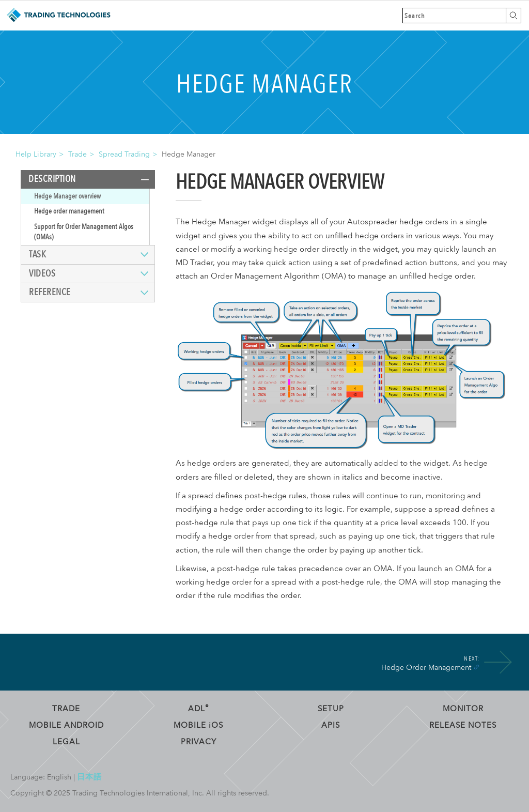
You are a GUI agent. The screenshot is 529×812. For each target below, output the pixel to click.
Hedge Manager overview (67, 196)
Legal (66, 742)
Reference (50, 292)
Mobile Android (66, 725)
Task (37, 255)
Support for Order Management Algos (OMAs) (84, 232)
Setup (331, 709)
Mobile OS (198, 725)
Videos (42, 274)
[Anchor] (476, 667)
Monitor (463, 709)
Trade (77, 154)
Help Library (36, 154)
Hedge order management (69, 211)
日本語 (89, 777)
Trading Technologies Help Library (58, 16)
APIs (331, 725)
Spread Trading (124, 154)
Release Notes (463, 725)
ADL (199, 709)
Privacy (199, 742)
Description (52, 179)
